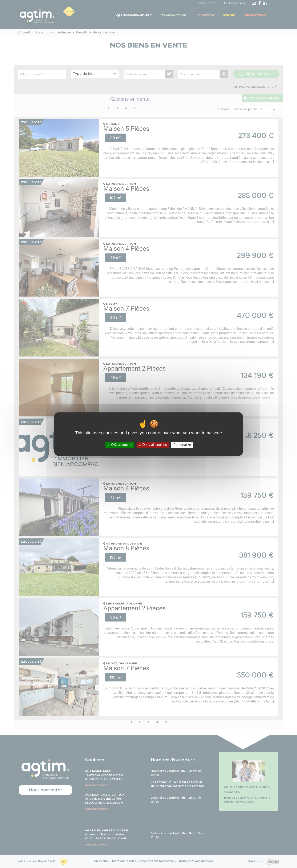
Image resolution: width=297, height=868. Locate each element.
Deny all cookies (153, 445)
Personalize (182, 445)
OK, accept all (120, 445)
